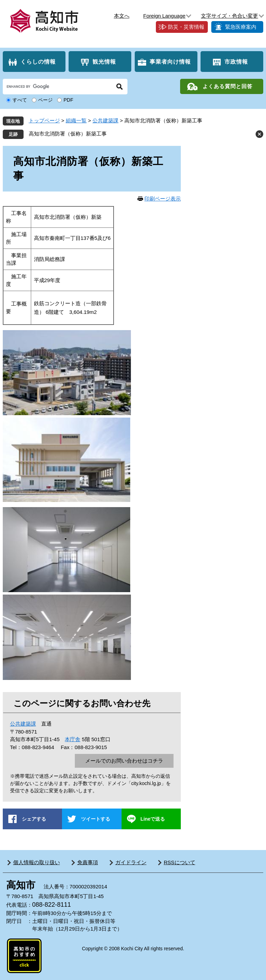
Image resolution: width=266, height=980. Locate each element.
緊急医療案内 (241, 27)
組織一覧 (76, 120)
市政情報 (236, 62)
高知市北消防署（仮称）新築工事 (68, 134)
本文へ (122, 16)
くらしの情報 (38, 62)
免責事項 (88, 862)
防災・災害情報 (186, 27)
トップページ (44, 120)
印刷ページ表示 (163, 199)
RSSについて (180, 862)
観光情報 (104, 62)
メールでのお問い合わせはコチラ (124, 761)
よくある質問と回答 (228, 86)
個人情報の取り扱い (37, 862)
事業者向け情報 (170, 62)
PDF (68, 100)
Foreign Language (165, 16)
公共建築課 (105, 120)
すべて (20, 100)
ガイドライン (131, 862)
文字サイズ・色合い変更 (229, 16)
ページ (45, 100)
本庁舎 (73, 739)
